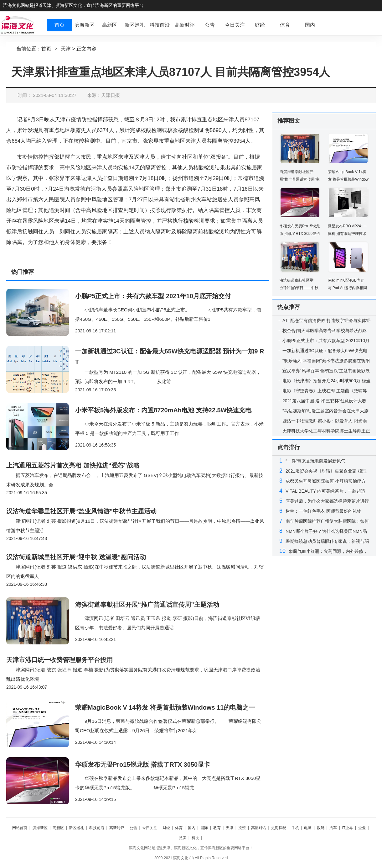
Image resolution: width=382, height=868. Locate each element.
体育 (179, 828)
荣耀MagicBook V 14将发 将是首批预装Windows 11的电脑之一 (165, 707)
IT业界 (348, 828)
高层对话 (259, 828)
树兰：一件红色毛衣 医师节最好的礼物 (323, 511)
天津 (66, 49)
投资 (242, 828)
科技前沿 (97, 828)
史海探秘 (279, 828)
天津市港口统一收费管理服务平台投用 (59, 660)
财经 (166, 828)
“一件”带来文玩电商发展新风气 (315, 461)
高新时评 (117, 828)
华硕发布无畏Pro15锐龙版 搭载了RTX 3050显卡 (143, 765)
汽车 (333, 828)
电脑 (308, 828)
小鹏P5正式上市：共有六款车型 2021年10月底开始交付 (153, 296)
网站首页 (20, 828)
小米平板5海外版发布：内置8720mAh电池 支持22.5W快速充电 (163, 410)
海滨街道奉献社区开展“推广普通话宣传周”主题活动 (147, 605)
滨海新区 (40, 828)
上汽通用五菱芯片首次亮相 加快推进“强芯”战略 (73, 465)
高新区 (58, 828)
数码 (321, 828)
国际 (204, 828)
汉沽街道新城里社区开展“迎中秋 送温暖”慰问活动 (76, 557)
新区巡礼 (76, 828)
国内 (192, 828)
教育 (217, 828)
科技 (195, 838)
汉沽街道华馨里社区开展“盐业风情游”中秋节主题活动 (81, 511)
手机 (295, 828)
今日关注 (150, 828)
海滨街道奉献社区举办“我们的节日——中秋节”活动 (299, 288)
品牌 (183, 838)
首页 (46, 49)
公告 (133, 828)
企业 (362, 828)
